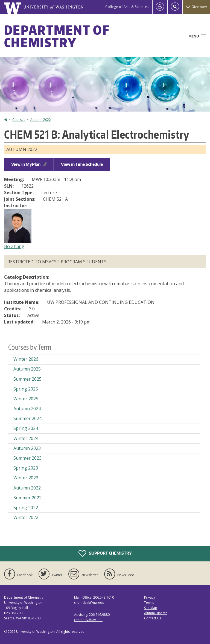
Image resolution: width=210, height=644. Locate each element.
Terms (149, 603)
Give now (196, 7)
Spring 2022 (26, 508)
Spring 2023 (26, 468)
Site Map (151, 608)
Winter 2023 (26, 478)
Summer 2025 (27, 379)
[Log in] (160, 7)
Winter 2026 (26, 359)
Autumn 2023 (27, 448)
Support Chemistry (105, 553)
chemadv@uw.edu (88, 620)
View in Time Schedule (82, 164)
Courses (19, 120)
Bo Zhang (14, 246)
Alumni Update (156, 613)
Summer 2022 (27, 498)
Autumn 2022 (41, 120)
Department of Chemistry (57, 36)
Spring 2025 (26, 389)
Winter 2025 (26, 399)
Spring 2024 (26, 428)
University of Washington (35, 632)
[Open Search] (175, 7)
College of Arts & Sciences (127, 7)
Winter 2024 (26, 438)
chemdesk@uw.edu (89, 603)
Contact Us (153, 618)
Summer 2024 (27, 418)
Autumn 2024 (27, 409)
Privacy (150, 597)
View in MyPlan (29, 164)
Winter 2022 (26, 517)
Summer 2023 (27, 458)
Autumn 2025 (27, 369)
